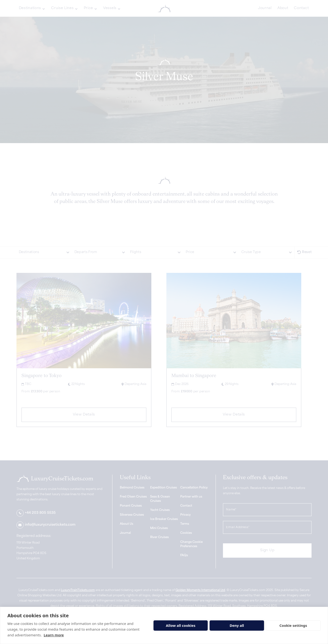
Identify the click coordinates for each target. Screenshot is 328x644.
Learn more (54, 635)
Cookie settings (293, 625)
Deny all (237, 625)
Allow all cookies (181, 625)
